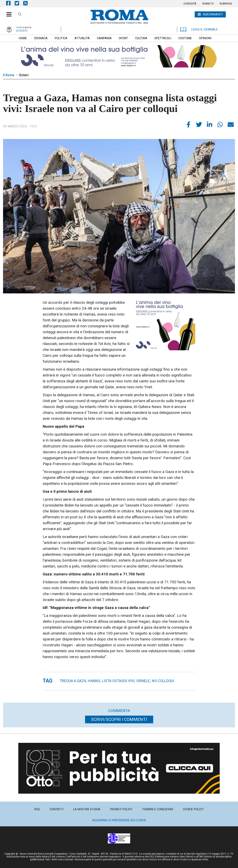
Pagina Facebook (10, 3)
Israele (143, 681)
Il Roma (9, 75)
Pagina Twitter (19, 3)
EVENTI (22, 31)
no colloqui (163, 681)
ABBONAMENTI (213, 14)
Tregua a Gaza (73, 681)
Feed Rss (27, 3)
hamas (94, 681)
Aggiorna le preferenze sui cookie (119, 820)
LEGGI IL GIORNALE (199, 29)
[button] (7, 12)
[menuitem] (190, 4)
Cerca (20, 15)
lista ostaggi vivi (118, 681)
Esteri (24, 75)
